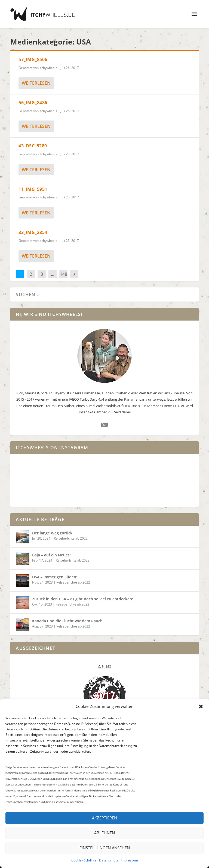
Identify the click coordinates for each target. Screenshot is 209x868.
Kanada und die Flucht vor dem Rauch (67, 621)
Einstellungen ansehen (105, 848)
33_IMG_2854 (33, 232)
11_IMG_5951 (33, 189)
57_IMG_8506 (33, 59)
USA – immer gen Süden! (55, 577)
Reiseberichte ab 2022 (71, 538)
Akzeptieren (104, 818)
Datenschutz (109, 860)
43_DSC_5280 (33, 146)
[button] (201, 707)
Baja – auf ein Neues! (51, 555)
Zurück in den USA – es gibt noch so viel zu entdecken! (83, 599)
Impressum (129, 860)
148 (64, 274)
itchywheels (48, 68)
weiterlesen (36, 83)
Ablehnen (104, 833)
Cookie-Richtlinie (84, 860)
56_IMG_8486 (33, 103)
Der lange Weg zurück (52, 533)
